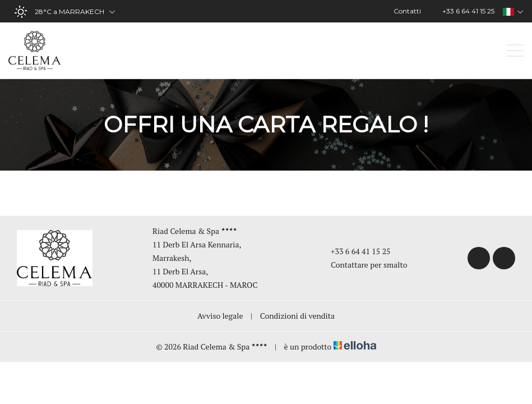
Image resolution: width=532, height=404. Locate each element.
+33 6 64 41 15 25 (354, 251)
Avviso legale (220, 316)
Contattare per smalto (362, 265)
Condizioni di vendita (297, 316)
